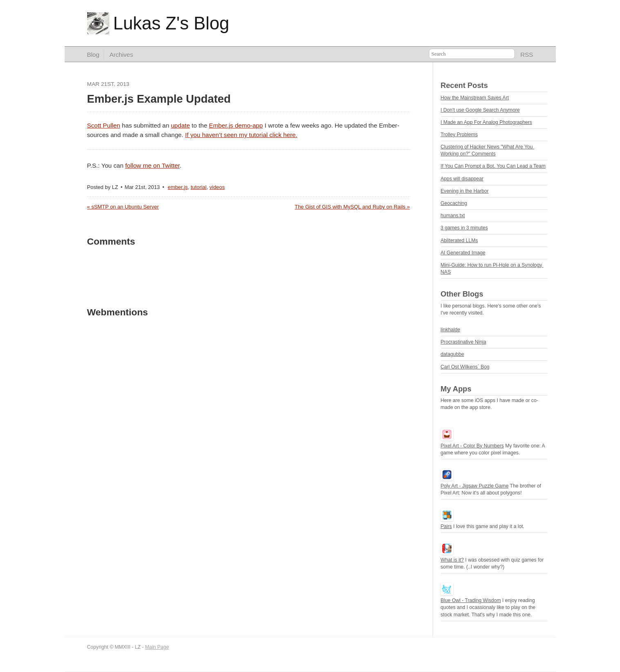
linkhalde (451, 330)
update (180, 125)
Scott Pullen (104, 125)
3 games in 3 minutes (464, 228)
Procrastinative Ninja (463, 342)
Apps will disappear (462, 179)
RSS (527, 55)
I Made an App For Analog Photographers (487, 122)
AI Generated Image (463, 253)
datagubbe (452, 354)
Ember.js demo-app (236, 125)
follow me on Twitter (152, 165)
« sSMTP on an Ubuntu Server (123, 207)
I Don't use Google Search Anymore (480, 110)
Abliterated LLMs (459, 240)
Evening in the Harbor (465, 191)
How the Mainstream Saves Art (475, 98)
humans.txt (453, 216)
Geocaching (454, 203)
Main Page (157, 647)
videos (217, 187)
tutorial (199, 187)
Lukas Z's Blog (171, 23)
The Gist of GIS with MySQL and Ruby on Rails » (352, 207)
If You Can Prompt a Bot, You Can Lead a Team (493, 166)
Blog (93, 55)
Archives (122, 55)
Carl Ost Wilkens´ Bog (465, 367)
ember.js (178, 187)
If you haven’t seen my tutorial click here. (241, 135)
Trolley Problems (459, 135)
